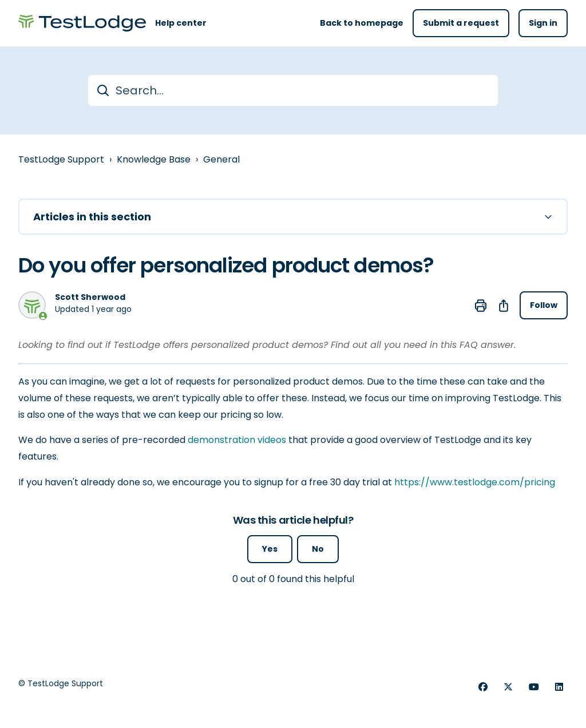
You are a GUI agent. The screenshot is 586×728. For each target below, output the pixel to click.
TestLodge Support (61, 159)
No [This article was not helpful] (318, 549)
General (221, 159)
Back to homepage (362, 23)
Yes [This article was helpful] (270, 549)
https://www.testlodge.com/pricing (475, 482)
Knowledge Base (154, 159)
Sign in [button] (543, 23)
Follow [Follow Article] (544, 305)
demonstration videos (237, 440)
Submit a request (461, 23)
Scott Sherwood (90, 297)
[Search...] (293, 90)
